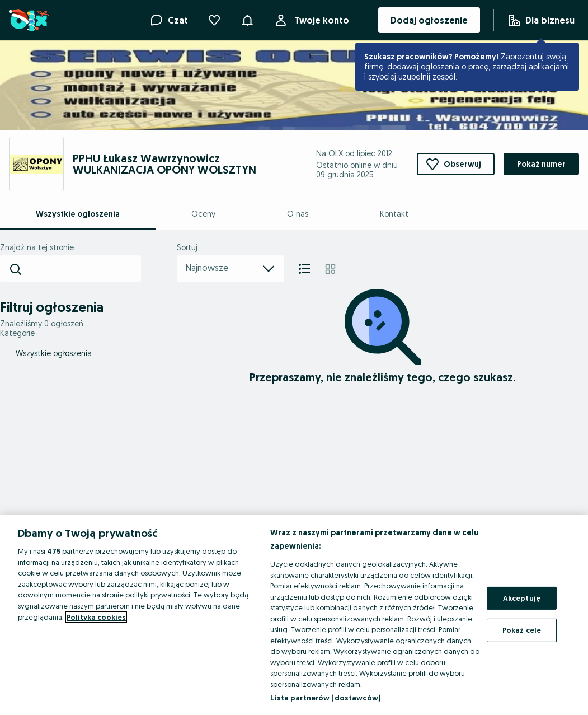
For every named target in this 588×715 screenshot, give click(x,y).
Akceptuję (522, 598)
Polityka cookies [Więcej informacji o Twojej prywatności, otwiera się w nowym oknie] (96, 617)
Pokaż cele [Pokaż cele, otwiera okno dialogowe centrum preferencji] (522, 630)
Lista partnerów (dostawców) (325, 698)
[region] (294, 615)
